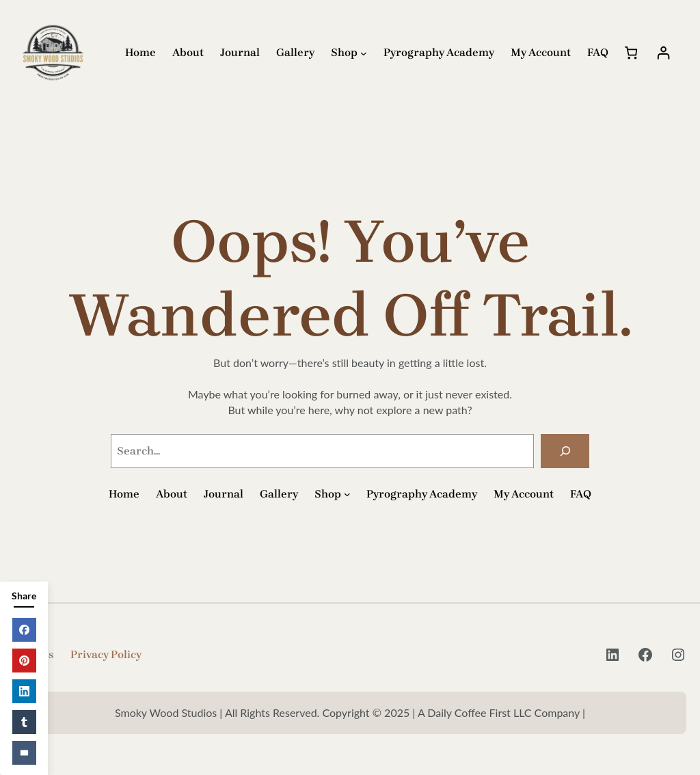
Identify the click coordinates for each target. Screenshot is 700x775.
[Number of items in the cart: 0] (631, 53)
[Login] (663, 53)
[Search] (565, 451)
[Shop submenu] (364, 53)
